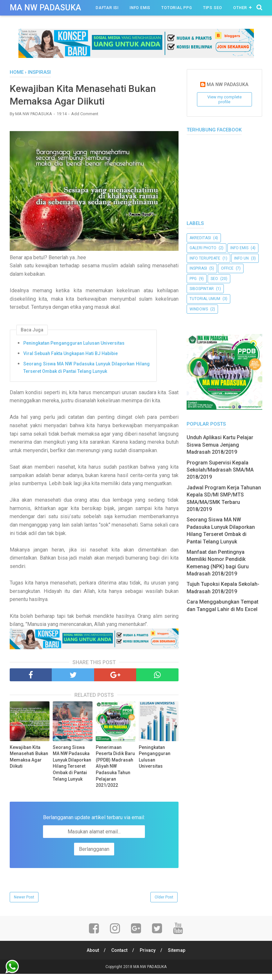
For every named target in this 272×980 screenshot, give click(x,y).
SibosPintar (202, 289)
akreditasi (200, 238)
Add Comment (85, 114)
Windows (199, 309)
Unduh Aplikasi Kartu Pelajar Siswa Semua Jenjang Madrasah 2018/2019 (220, 445)
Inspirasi (198, 268)
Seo (214, 279)
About (93, 950)
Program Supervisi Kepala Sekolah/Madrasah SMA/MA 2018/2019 (220, 470)
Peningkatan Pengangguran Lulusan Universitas (74, 343)
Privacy (148, 950)
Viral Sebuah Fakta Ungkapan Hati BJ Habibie (71, 353)
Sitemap (177, 950)
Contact (119, 950)
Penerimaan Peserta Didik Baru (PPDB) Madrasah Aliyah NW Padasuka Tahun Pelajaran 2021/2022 (115, 766)
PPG (193, 279)
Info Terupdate (205, 258)
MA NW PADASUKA (45, 8)
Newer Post (24, 897)
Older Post (164, 897)
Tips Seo (213, 8)
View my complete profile (224, 99)
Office (227, 268)
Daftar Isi (107, 8)
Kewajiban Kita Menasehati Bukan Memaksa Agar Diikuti (29, 757)
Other (240, 8)
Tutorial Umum (205, 299)
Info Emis (140, 8)
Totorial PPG (177, 8)
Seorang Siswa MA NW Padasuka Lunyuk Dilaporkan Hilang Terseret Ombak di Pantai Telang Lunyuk (87, 367)
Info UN (241, 258)
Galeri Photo (203, 248)
